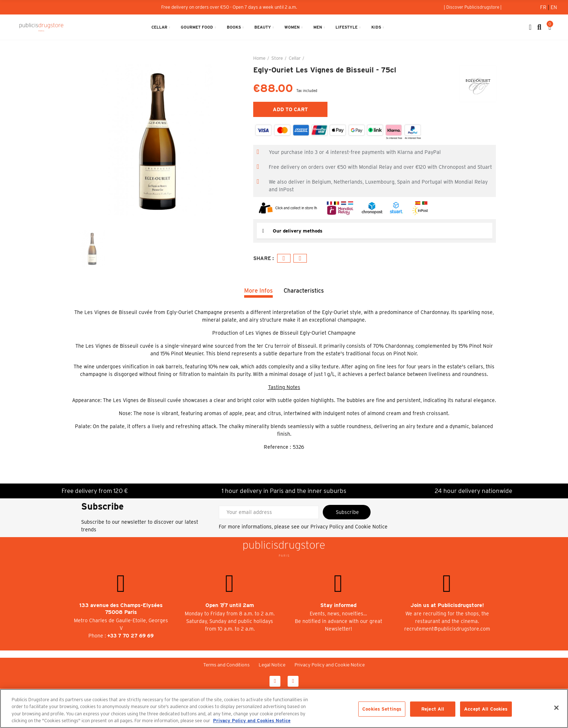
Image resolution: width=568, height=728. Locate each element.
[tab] (375, 231)
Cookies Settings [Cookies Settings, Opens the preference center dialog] (382, 709)
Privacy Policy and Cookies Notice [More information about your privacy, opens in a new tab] (252, 721)
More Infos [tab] (258, 291)
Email (300, 258)
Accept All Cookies (486, 709)
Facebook (284, 258)
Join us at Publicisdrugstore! (447, 605)
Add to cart (290, 109)
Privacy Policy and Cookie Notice (349, 527)
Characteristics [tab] (304, 291)
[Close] (556, 708)
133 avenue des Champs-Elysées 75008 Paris (121, 609)
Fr (544, 7)
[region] (284, 708)
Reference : (277, 447)
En (554, 7)
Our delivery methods (299, 231)
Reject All (433, 709)
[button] (473, 7)
